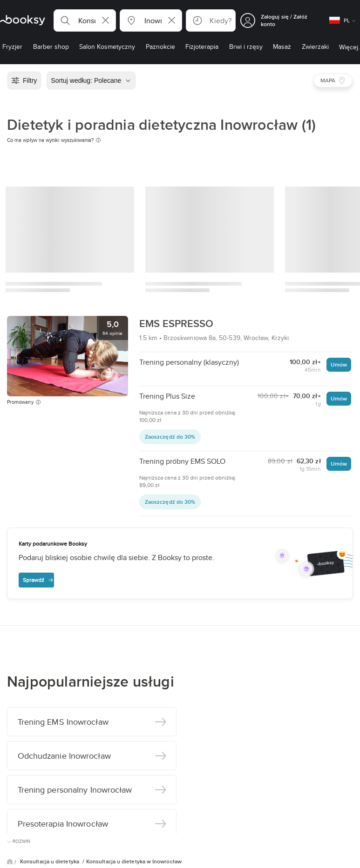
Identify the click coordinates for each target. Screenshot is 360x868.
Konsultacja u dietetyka (50, 861)
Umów (339, 364)
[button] (85, 20)
